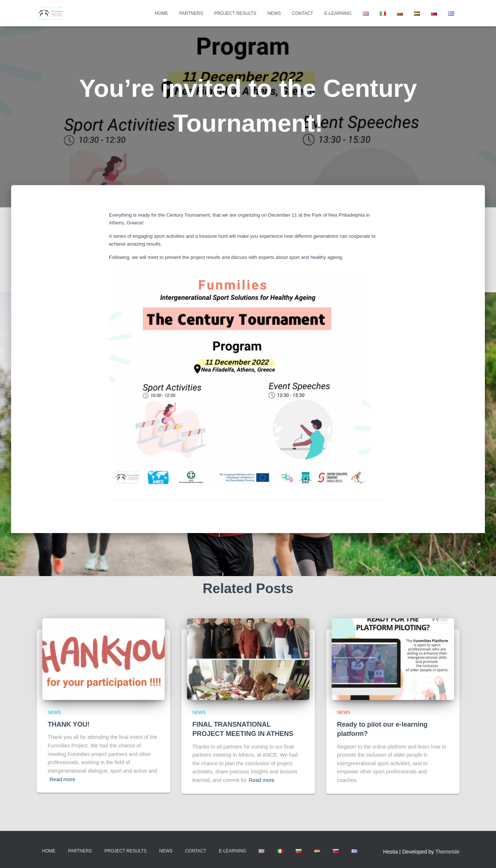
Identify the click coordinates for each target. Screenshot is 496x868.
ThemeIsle (447, 852)
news (55, 713)
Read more (63, 779)
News (274, 13)
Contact (303, 13)
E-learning (338, 13)
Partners (191, 13)
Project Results (235, 13)
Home (161, 13)
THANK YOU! (69, 724)
